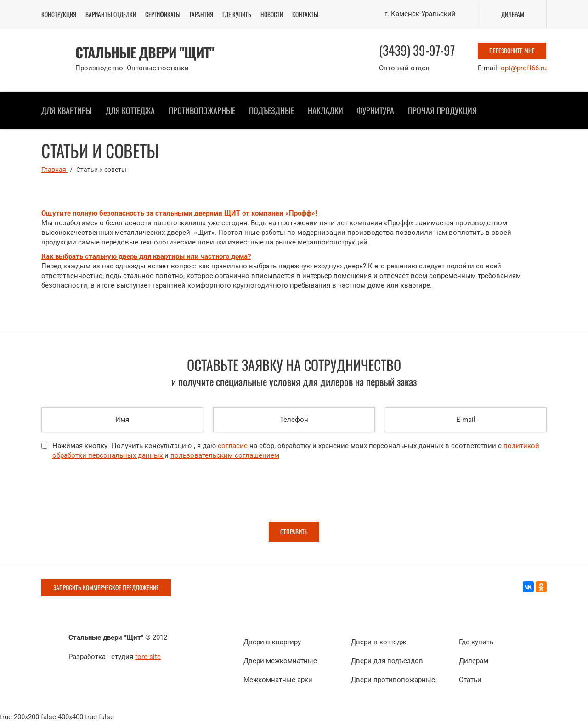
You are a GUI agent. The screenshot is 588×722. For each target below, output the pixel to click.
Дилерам (474, 661)
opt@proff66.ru (524, 68)
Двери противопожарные (393, 680)
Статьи (470, 680)
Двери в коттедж (379, 642)
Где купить (476, 642)
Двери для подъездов (387, 661)
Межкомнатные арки (278, 680)
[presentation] (111, 495)
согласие (233, 446)
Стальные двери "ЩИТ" (145, 52)
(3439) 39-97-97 (417, 50)
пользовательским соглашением (225, 455)
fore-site (148, 657)
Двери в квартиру (272, 642)
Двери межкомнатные (280, 661)
